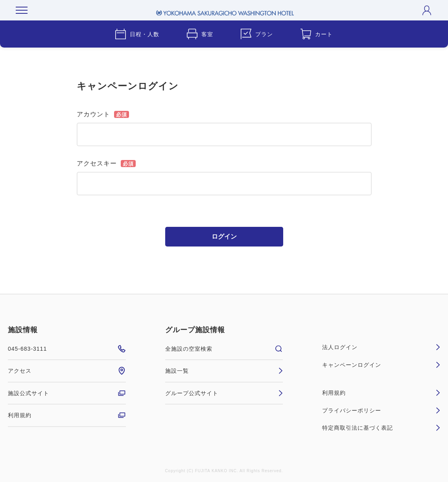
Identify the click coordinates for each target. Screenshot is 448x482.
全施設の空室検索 (224, 349)
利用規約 (67, 415)
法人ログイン (381, 347)
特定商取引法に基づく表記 (381, 428)
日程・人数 (137, 34)
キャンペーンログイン (381, 365)
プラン (257, 34)
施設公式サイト (67, 393)
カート (317, 34)
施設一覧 (224, 371)
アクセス (67, 371)
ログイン (224, 236)
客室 (200, 34)
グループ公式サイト (224, 393)
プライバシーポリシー (381, 410)
